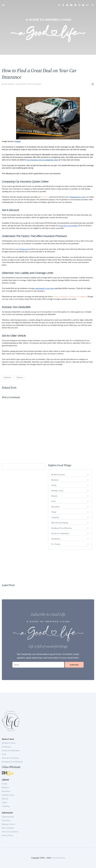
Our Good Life (59, 858)
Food (53, 501)
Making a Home (8, 824)
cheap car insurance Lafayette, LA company (70, 297)
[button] (93, 84)
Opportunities (8, 817)
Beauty (54, 496)
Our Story (6, 820)
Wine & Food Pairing (60, 523)
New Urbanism (8, 828)
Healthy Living (57, 491)
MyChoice (45, 197)
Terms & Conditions (10, 832)
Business (55, 480)
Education (55, 507)
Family (54, 485)
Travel (54, 512)
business (7, 377)
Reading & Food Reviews (62, 528)
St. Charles (56, 544)
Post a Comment (35, 84)
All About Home (58, 475)
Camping (55, 517)
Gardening (56, 539)
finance (20, 377)
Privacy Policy (8, 835)
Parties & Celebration (60, 533)
